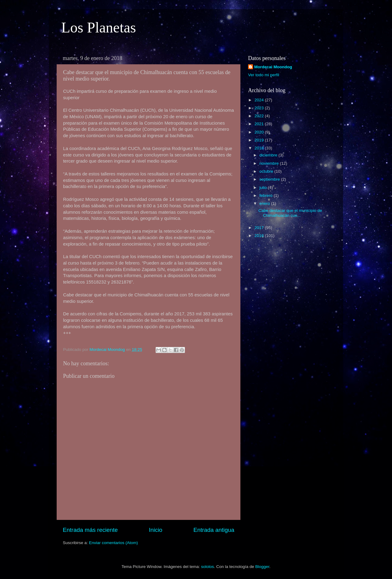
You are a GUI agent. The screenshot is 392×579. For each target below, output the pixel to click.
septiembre (270, 179)
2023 (260, 108)
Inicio (156, 530)
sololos (207, 567)
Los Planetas (99, 27)
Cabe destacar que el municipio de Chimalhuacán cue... (290, 213)
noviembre (270, 163)
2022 (260, 116)
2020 (260, 132)
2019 (260, 140)
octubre (267, 171)
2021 (260, 124)
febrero (267, 196)
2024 (260, 100)
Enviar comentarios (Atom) (114, 543)
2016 (260, 236)
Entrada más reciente (90, 530)
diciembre (269, 155)
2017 (260, 228)
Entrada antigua (214, 530)
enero (265, 203)
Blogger (262, 567)
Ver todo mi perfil (264, 75)
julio (264, 188)
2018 (260, 148)
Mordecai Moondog (273, 67)
